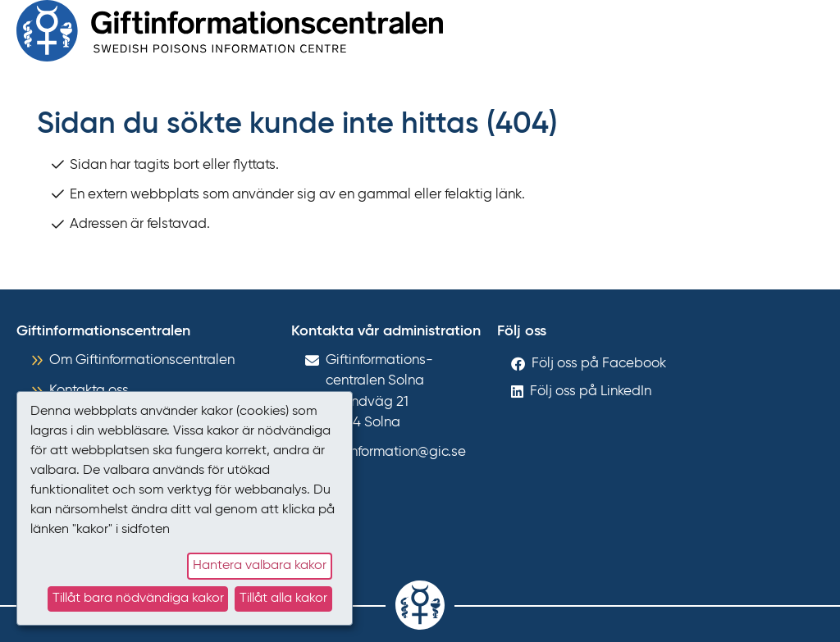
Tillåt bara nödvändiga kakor (138, 599)
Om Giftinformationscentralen (142, 360)
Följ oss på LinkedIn (591, 392)
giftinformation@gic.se (396, 452)
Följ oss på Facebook (599, 364)
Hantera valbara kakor (260, 566)
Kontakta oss (89, 391)
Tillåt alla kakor (283, 599)
